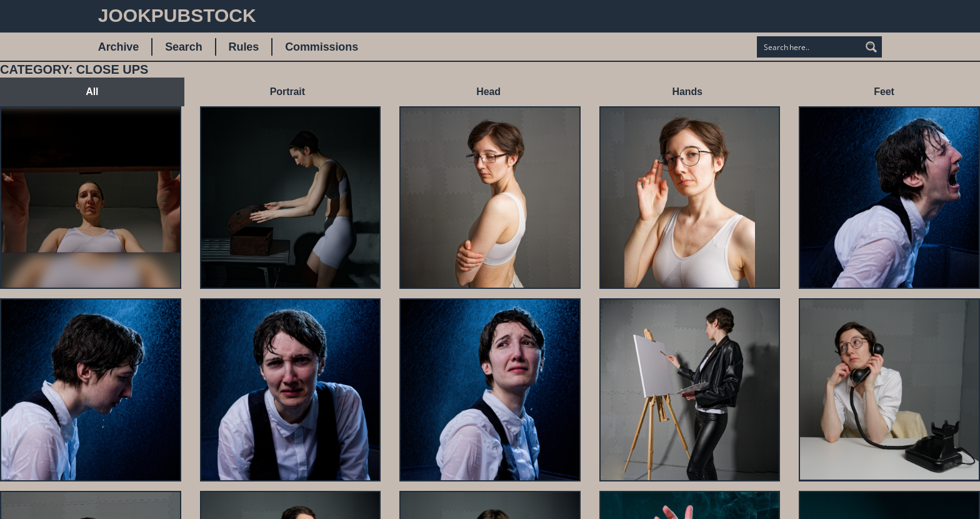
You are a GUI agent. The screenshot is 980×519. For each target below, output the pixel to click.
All (92, 92)
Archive (118, 47)
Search (183, 47)
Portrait (287, 92)
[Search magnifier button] (871, 47)
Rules (244, 47)
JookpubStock (177, 15)
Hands (687, 92)
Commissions (322, 47)
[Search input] (809, 47)
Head (488, 92)
